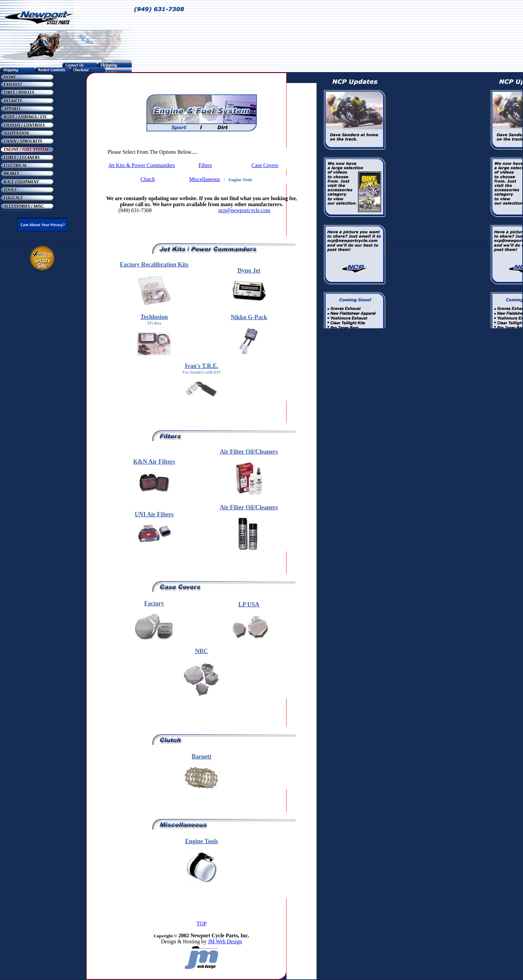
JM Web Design (225, 941)
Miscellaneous (204, 179)
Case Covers (265, 165)
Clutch (148, 179)
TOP (201, 923)
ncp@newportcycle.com (244, 210)
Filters (205, 165)
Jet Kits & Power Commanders (142, 165)
